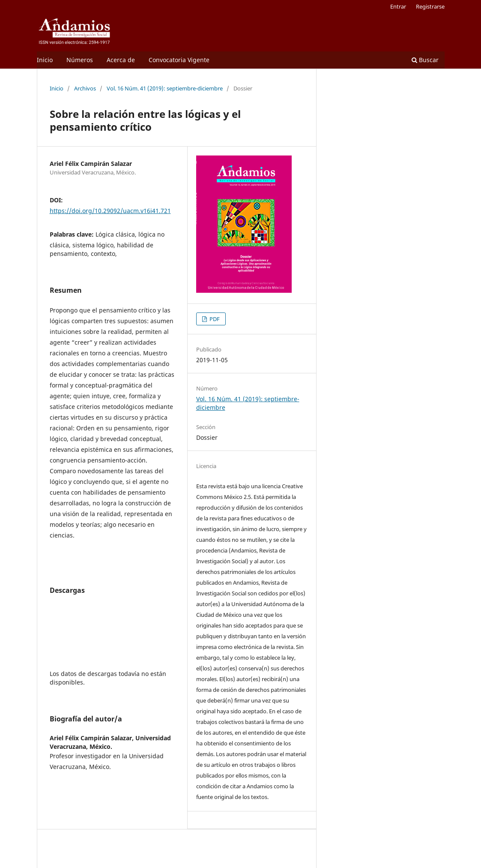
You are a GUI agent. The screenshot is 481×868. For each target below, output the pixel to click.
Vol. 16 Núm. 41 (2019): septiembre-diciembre (165, 88)
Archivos (85, 88)
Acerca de (121, 60)
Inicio (45, 60)
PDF (214, 319)
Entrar (398, 6)
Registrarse (430, 6)
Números (80, 60)
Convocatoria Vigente (179, 60)
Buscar (425, 60)
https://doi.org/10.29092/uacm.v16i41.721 (110, 211)
